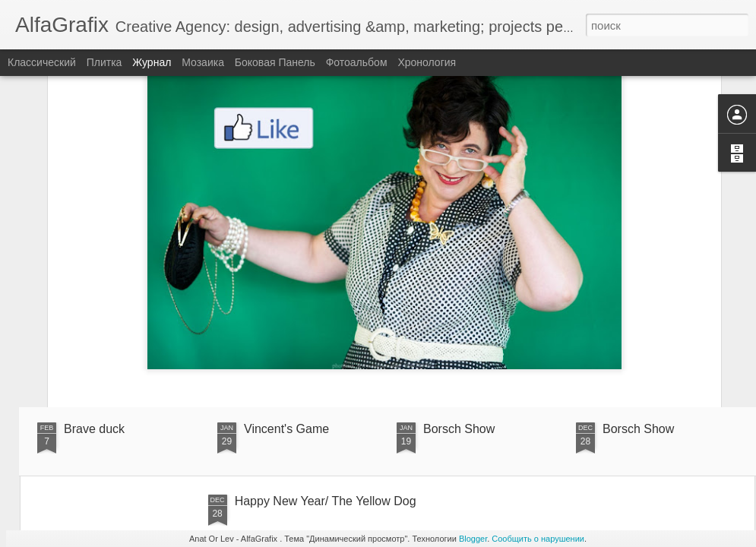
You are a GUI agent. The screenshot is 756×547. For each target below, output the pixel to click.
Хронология (427, 62)
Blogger (473, 539)
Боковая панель (275, 62)
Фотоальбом (357, 62)
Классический (42, 62)
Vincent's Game (286, 429)
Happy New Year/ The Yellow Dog (326, 501)
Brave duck (94, 429)
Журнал (152, 62)
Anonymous (505, 289)
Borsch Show (459, 429)
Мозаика (203, 62)
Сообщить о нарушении (538, 539)
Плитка (104, 62)
